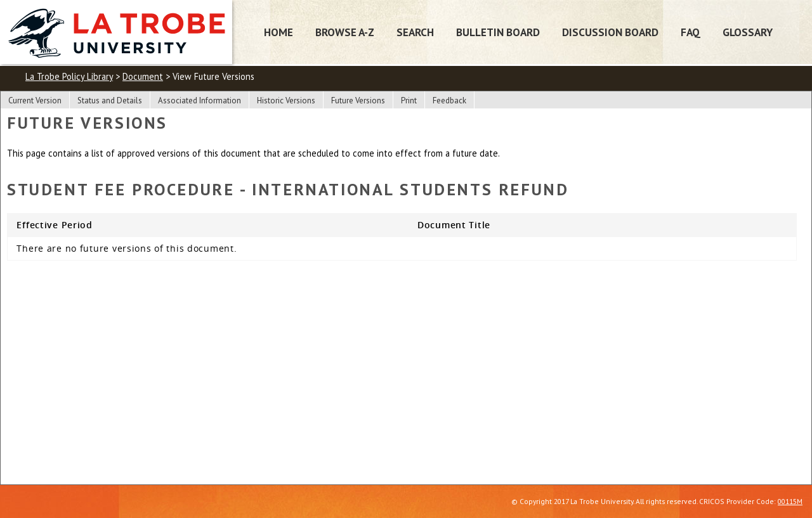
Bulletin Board (498, 32)
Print (409, 100)
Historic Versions (286, 100)
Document (143, 76)
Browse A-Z (345, 32)
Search (415, 32)
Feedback (449, 100)
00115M (790, 501)
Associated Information (200, 100)
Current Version (35, 100)
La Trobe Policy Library (69, 76)
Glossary (748, 32)
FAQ (691, 32)
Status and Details (110, 100)
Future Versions (358, 100)
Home (278, 32)
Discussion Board (610, 32)
